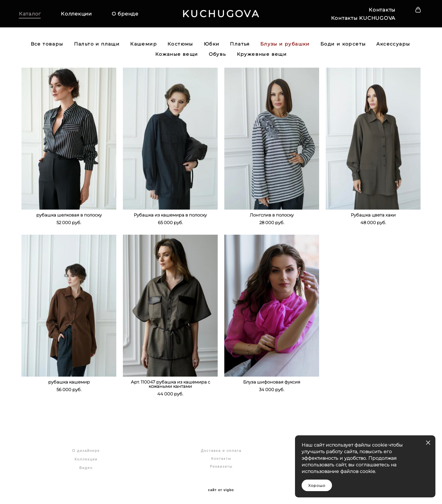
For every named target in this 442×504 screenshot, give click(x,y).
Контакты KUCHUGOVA (361, 18)
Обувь (218, 55)
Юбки (212, 45)
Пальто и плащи (97, 45)
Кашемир (144, 45)
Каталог (33, 14)
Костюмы (180, 45)
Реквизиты (221, 465)
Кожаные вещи (177, 55)
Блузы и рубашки (285, 45)
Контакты (379, 10)
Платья (240, 45)
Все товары (47, 45)
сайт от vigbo (221, 488)
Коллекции (79, 14)
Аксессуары (393, 45)
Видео (86, 466)
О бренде (128, 14)
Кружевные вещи (262, 55)
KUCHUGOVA (221, 14)
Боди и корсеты (343, 45)
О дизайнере (86, 449)
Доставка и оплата (221, 449)
